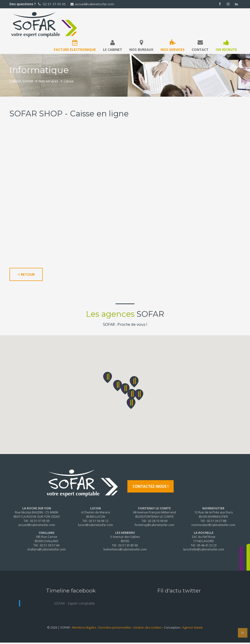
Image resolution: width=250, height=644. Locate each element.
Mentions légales (84, 627)
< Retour (26, 274)
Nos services (48, 81)
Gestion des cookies (147, 627)
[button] (125, 389)
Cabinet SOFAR (21, 81)
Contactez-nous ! (150, 486)
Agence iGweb (193, 627)
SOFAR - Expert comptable (74, 603)
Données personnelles (115, 627)
